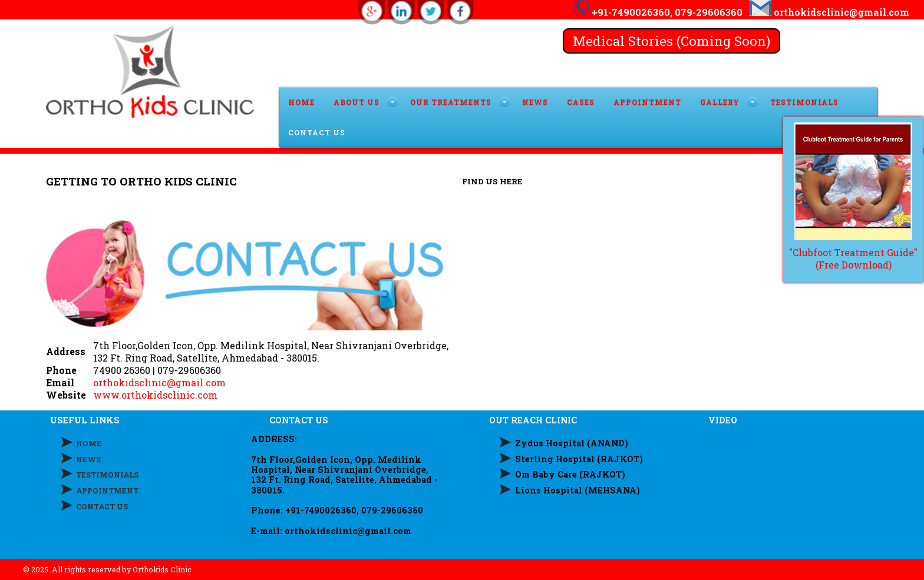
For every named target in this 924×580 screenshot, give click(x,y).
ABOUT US (357, 102)
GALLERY (720, 102)
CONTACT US (317, 132)
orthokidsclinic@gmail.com (159, 382)
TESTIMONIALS (804, 102)
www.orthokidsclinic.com (155, 395)
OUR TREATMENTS (451, 102)
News (535, 102)
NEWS (88, 459)
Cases (581, 102)
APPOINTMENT (647, 102)
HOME (301, 102)
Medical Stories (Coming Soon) (671, 41)
